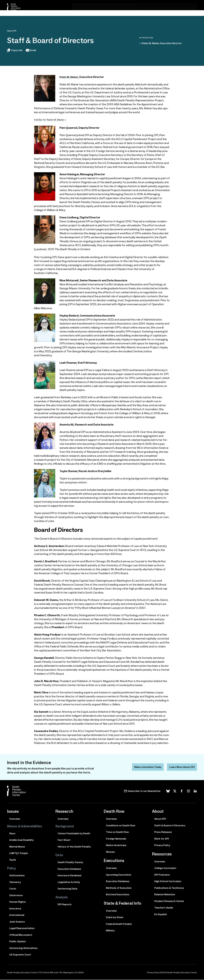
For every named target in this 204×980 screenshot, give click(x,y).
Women (110, 852)
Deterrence (16, 896)
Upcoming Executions (119, 875)
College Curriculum (165, 868)
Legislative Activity (69, 882)
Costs (13, 889)
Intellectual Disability (21, 840)
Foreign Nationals (116, 839)
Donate (193, 5)
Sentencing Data (67, 889)
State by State (115, 918)
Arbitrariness (17, 876)
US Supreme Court (20, 955)
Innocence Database (70, 876)
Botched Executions (118, 895)
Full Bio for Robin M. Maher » (51, 120)
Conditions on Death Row (121, 826)
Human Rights (18, 902)
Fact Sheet (64, 840)
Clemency (15, 882)
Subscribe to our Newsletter (144, 791)
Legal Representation (22, 928)
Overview (15, 819)
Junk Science (17, 922)
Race (12, 834)
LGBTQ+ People (19, 853)
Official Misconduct (21, 935)
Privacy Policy (162, 845)
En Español (161, 915)
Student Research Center (169, 901)
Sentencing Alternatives (23, 948)
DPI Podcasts (162, 875)
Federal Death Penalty (119, 924)
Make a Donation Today (144, 767)
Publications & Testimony (169, 888)
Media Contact (166, 5)
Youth (13, 860)
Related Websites (165, 895)
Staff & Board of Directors (170, 826)
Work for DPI (162, 839)
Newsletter (181, 5)
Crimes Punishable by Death (74, 834)
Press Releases (163, 832)
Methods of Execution (119, 888)
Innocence (15, 909)
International (17, 915)
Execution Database (69, 869)
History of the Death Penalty (74, 847)
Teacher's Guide (164, 908)
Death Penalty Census (70, 863)
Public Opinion (18, 942)
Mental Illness (17, 847)
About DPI (151, 5)
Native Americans (116, 845)
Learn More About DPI (181, 767)
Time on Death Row (117, 832)
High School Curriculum (168, 882)
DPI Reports (65, 905)
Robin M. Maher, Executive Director (162, 44)
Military (110, 931)
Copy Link (15, 51)
